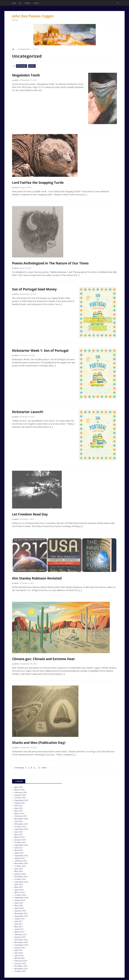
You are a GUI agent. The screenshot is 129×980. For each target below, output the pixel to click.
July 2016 (18, 935)
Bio (20, 3)
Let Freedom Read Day (30, 499)
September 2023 (21, 814)
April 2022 (19, 838)
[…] (85, 195)
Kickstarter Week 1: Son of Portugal (40, 345)
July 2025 (18, 790)
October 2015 (20, 956)
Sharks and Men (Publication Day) (39, 727)
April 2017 (19, 914)
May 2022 (19, 835)
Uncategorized (24, 49)
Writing (27, 3)
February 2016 (21, 946)
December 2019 (21, 861)
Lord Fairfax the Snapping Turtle (38, 182)
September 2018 (21, 883)
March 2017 (20, 917)
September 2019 (21, 867)
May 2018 (19, 890)
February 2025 (21, 801)
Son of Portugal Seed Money (34, 289)
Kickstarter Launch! (28, 402)
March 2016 (20, 943)
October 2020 (20, 851)
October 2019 (20, 864)
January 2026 (20, 780)
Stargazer (67, 971)
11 (39, 753)
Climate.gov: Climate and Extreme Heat (43, 644)
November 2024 (21, 804)
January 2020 (20, 859)
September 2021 (21, 840)
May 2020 (19, 856)
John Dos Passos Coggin (33, 16)
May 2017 (19, 911)
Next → (46, 753)
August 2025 (20, 788)
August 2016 (20, 933)
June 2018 (19, 888)
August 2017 (20, 904)
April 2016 (19, 940)
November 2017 (21, 898)
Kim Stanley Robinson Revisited (37, 563)
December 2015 (21, 951)
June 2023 (19, 817)
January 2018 (20, 896)
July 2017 (18, 906)
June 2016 (19, 938)
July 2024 (18, 806)
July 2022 (18, 833)
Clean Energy (21, 66)
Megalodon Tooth (26, 75)
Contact (36, 3)
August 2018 (20, 885)
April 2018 (19, 893)
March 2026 (20, 775)
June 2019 (19, 869)
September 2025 (21, 785)
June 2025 (19, 793)
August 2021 (20, 843)
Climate (32, 66)
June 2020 (19, 854)
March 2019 (20, 877)
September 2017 (21, 901)
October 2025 (20, 783)
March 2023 (20, 822)
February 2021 (21, 846)
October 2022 (20, 827)
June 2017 (19, 909)
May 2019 (19, 872)
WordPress (56, 971)
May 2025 (19, 796)
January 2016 (20, 948)
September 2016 (21, 930)
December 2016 (21, 925)
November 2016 (21, 927)
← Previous (18, 753)
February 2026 (21, 777)
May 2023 (19, 819)
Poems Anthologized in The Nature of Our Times (50, 263)
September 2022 (21, 830)
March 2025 (20, 798)
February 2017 (21, 919)
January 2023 (20, 825)
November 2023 (21, 809)
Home (14, 3)
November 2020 (21, 848)
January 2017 (20, 922)
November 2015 (21, 954)
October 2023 (20, 812)
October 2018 (20, 880)
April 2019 (19, 875)
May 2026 (19, 772)
